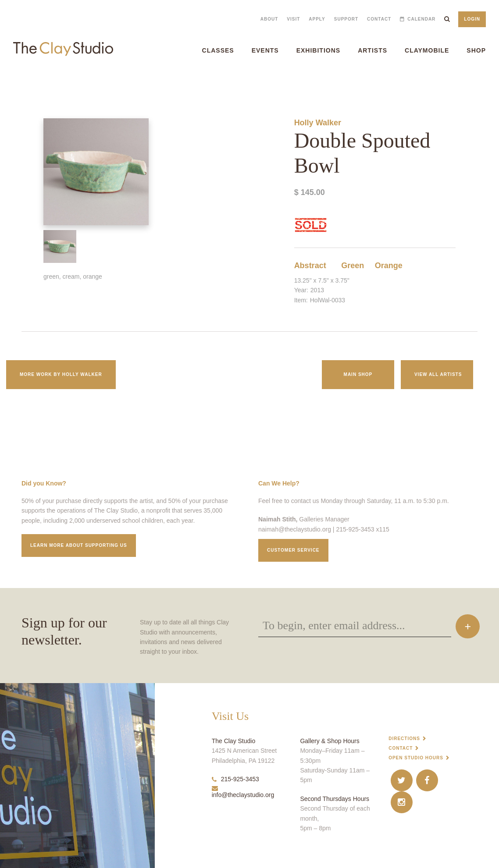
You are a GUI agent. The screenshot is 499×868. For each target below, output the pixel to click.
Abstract (310, 266)
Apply (317, 19)
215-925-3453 (235, 779)
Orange (389, 266)
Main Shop (358, 374)
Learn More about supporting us (79, 545)
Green (353, 266)
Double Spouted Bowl (20, 83)
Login (472, 19)
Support (346, 19)
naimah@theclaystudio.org (295, 529)
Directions (404, 739)
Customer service (293, 550)
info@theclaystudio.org (243, 792)
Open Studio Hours (416, 758)
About (269, 19)
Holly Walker (318, 123)
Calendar (421, 19)
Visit (293, 19)
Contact (379, 19)
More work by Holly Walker (61, 374)
